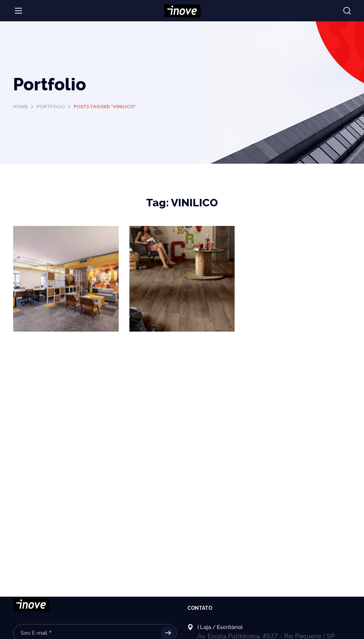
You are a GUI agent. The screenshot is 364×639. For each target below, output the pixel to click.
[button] (347, 11)
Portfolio (51, 107)
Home (21, 107)
